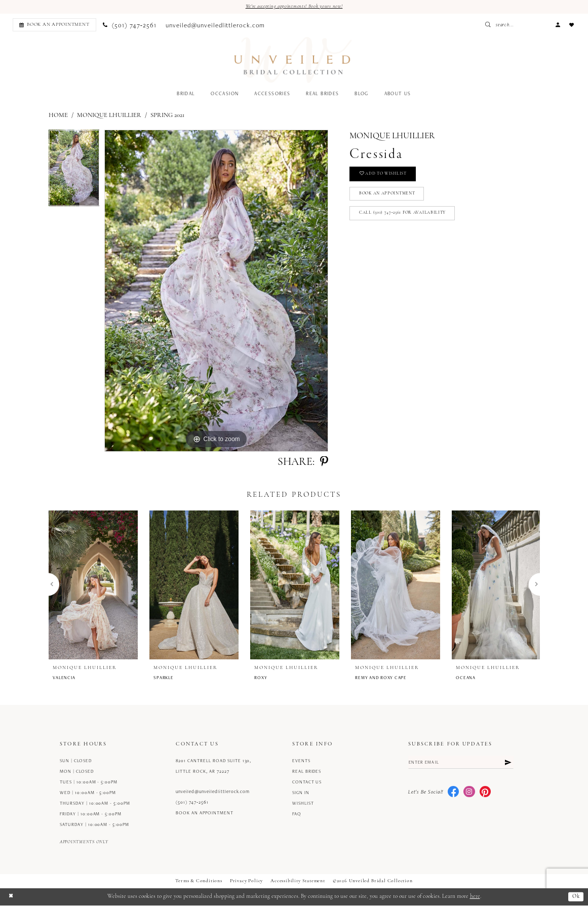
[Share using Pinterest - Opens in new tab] (324, 462)
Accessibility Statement (298, 881)
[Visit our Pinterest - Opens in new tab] (485, 793)
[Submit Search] (510, 25)
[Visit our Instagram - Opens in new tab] (469, 793)
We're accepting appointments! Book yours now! (294, 6)
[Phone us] (130, 25)
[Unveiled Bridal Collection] (293, 61)
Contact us (307, 782)
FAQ (297, 814)
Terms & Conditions (199, 881)
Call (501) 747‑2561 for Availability (405, 216)
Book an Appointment (390, 196)
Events (301, 761)
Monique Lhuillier (109, 116)
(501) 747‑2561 (192, 802)
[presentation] (93, 585)
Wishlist (303, 804)
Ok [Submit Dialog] (576, 897)
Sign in (301, 793)
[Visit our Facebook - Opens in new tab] (453, 793)
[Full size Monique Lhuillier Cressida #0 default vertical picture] (216, 291)
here (475, 897)
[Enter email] (461, 763)
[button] (558, 25)
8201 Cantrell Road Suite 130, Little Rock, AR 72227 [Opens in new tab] (213, 766)
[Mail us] (215, 25)
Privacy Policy (246, 881)
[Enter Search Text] (527, 25)
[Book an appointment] (54, 25)
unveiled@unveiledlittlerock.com (213, 792)
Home (58, 116)
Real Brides (307, 772)
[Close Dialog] (11, 897)
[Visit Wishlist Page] (572, 25)
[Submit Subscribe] (507, 763)
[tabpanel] (74, 171)
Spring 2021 (167, 116)
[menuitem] (53, 25)
